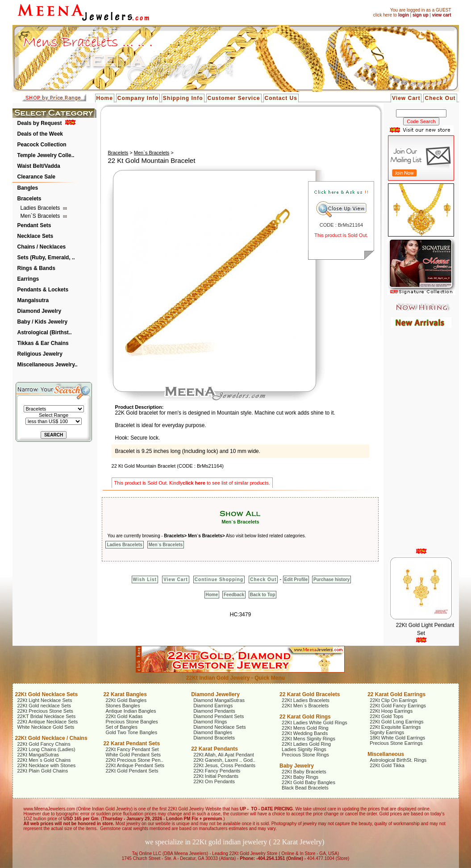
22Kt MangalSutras (38, 755)
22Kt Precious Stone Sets (45, 711)
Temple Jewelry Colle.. (46, 155)
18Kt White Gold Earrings (397, 738)
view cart (442, 15)
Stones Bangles (123, 706)
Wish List (145, 579)
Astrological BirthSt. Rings (398, 760)
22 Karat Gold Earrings (396, 694)
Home (105, 98)
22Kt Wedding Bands (305, 733)
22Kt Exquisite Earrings (395, 727)
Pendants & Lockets (43, 290)
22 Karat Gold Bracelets (310, 694)
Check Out (440, 98)
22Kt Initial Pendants (216, 776)
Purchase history (331, 579)
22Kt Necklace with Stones (47, 765)
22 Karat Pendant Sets (131, 743)
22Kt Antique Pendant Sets (135, 765)
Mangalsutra (33, 300)
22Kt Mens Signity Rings (308, 739)
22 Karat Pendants (215, 749)
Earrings (28, 279)
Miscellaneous (386, 754)
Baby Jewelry (297, 766)
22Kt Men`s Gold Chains (44, 760)
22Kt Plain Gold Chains (43, 771)
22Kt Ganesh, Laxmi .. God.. (224, 760)
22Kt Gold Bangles (126, 700)
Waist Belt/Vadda (39, 166)
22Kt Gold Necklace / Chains (51, 738)
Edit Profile (296, 579)
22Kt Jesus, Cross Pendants (224, 765)
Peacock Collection (42, 145)
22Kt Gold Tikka (387, 765)
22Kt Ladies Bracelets (306, 700)
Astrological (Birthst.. (45, 332)
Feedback (234, 595)
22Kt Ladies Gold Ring (306, 744)
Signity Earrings (387, 732)
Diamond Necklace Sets (219, 727)
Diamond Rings (210, 722)
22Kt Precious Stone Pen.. (134, 760)
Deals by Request (40, 123)
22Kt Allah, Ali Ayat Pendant (224, 755)
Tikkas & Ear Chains (43, 343)
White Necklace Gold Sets (46, 727)
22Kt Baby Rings (300, 777)
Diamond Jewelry (40, 311)
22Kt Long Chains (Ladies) (46, 749)
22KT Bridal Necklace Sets (47, 716)
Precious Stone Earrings (396, 743)
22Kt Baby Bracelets (304, 772)
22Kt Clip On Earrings (393, 700)
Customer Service (234, 98)
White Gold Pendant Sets (133, 755)
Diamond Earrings (213, 706)
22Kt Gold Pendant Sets (132, 771)
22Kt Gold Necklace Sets (47, 694)
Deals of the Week (40, 134)
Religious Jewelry (40, 354)
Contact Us (281, 98)
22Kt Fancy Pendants (217, 771)
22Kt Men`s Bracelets (305, 706)
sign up (421, 15)
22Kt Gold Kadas (124, 716)
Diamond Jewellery (215, 694)
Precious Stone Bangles (131, 722)
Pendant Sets (34, 225)
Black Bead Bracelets (305, 788)
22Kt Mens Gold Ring (305, 728)
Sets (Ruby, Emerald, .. (46, 257)
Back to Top (263, 595)
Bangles (28, 188)
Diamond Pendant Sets (219, 716)
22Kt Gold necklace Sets (44, 706)
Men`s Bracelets (41, 216)
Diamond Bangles (213, 732)
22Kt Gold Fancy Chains (44, 744)
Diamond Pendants (214, 711)
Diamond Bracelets (214, 738)
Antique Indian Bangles (131, 711)
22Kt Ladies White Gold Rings (315, 723)
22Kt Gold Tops (386, 716)
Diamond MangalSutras (219, 700)
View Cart (406, 98)
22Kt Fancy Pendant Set (132, 749)
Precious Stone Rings (305, 755)
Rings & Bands (36, 268)
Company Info (138, 98)
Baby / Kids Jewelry (43, 322)
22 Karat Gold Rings (305, 717)
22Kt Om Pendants (214, 781)
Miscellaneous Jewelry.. (48, 365)
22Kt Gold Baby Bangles (308, 782)
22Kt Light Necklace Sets (45, 700)
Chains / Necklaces (42, 247)
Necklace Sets (35, 236)
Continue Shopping (219, 579)
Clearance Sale (36, 177)
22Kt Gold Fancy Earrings (398, 706)
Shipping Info (183, 98)
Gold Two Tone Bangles (131, 732)
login (404, 15)
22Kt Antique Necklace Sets (48, 722)
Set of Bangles (121, 727)
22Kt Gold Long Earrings (396, 722)
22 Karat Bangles (125, 694)
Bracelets (29, 199)
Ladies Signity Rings (304, 749)
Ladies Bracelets (41, 208)
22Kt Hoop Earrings (391, 711)
